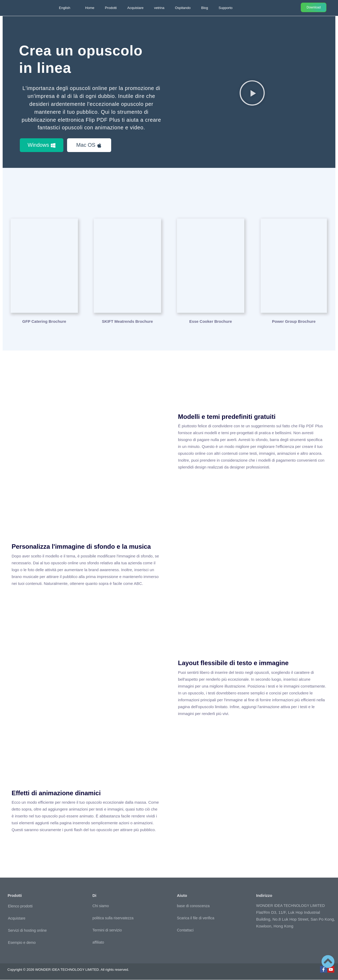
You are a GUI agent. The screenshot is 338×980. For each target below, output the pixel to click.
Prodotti (111, 8)
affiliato (98, 943)
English (65, 8)
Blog (205, 8)
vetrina (159, 8)
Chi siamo (101, 906)
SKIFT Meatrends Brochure (127, 322)
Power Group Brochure (294, 322)
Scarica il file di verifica (196, 918)
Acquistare (135, 8)
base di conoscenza (193, 906)
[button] (252, 93)
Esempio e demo (22, 943)
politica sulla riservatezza (113, 918)
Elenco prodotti (20, 906)
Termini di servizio (107, 930)
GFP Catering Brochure (44, 322)
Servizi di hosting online (27, 930)
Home (90, 8)
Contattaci (185, 930)
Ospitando (183, 8)
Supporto (226, 8)
